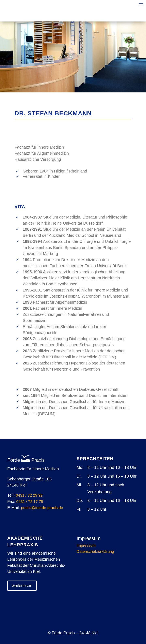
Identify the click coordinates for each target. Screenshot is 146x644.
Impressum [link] (86, 546)
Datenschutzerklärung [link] (95, 552)
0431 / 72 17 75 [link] (30, 502)
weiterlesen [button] (22, 586)
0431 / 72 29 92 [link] (29, 495)
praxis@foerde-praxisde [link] (42, 508)
